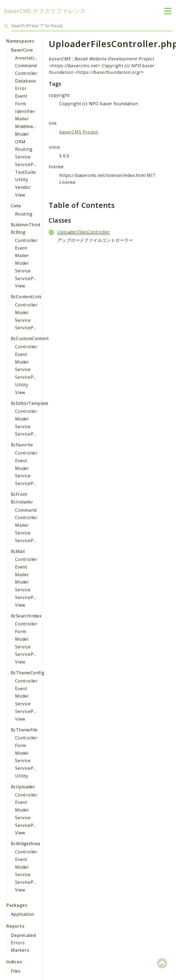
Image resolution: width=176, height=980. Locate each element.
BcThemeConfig (28, 673)
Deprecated (23, 935)
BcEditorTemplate (30, 403)
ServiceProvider (32, 164)
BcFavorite (22, 445)
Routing (24, 149)
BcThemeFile (24, 730)
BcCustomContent (30, 338)
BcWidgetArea (26, 844)
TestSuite (26, 172)
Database (25, 81)
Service (23, 157)
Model (22, 134)
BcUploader (23, 787)
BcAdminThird (26, 225)
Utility (22, 180)
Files (16, 971)
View (20, 195)
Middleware (28, 126)
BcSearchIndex (26, 616)
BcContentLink (26, 297)
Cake (16, 206)
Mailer (22, 119)
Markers (20, 950)
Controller (26, 73)
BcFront (19, 494)
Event (21, 96)
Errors (18, 943)
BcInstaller (22, 502)
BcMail (18, 551)
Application (22, 914)
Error (21, 88)
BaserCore (22, 50)
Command (26, 66)
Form (21, 104)
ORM (20, 142)
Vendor (23, 187)
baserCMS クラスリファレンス (45, 11)
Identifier (25, 111)
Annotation (27, 58)
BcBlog (18, 232)
